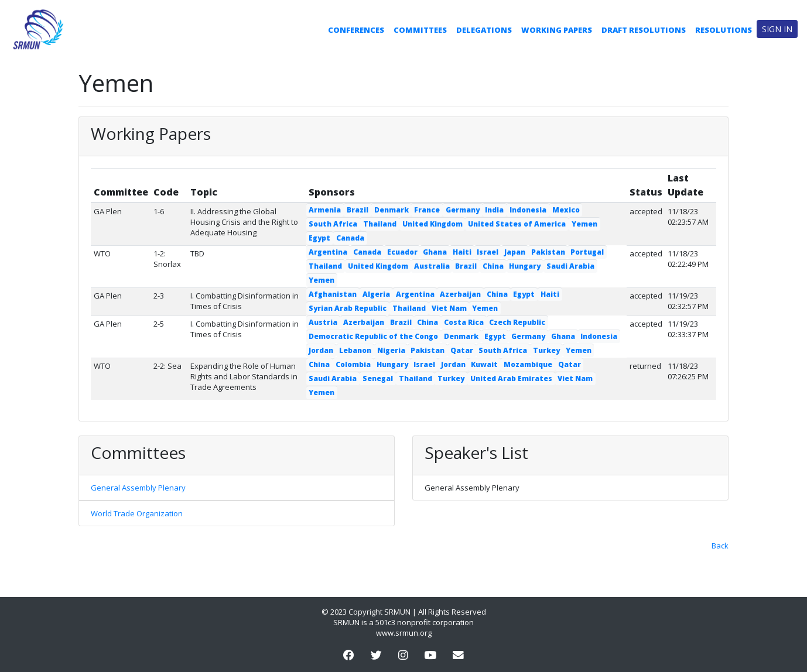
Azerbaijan (460, 294)
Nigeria (391, 350)
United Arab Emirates (511, 378)
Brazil (358, 210)
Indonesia (528, 210)
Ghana (435, 252)
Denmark (391, 210)
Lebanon (355, 350)
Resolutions (724, 30)
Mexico (566, 210)
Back (720, 546)
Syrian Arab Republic (348, 308)
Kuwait (484, 364)
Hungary (525, 266)
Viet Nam (449, 308)
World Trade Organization (137, 513)
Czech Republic (517, 322)
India (494, 210)
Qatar (462, 350)
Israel (488, 252)
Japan (515, 252)
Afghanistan (333, 294)
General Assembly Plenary (138, 488)
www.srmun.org (404, 633)
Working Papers (557, 30)
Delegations (484, 30)
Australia (432, 266)
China (493, 266)
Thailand (380, 224)
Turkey (546, 350)
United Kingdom (432, 224)
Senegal (378, 378)
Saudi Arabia (570, 266)
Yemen (584, 224)
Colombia (353, 364)
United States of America (517, 224)
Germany (463, 210)
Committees (420, 30)
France (427, 210)
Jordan (321, 350)
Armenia (325, 210)
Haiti (462, 252)
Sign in (777, 29)
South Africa (333, 224)
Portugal (587, 252)
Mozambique (528, 364)
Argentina (328, 252)
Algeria (376, 294)
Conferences (356, 30)
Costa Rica (464, 322)
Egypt (319, 238)
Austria (323, 322)
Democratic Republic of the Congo (373, 336)
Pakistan (548, 252)
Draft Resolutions (644, 30)
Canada (350, 238)
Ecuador (402, 252)
